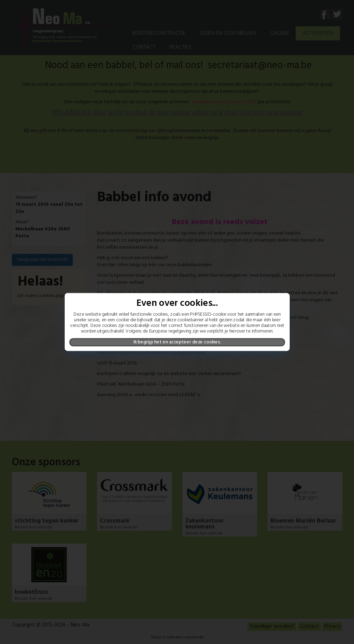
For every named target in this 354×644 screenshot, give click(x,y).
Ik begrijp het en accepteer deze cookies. (177, 342)
